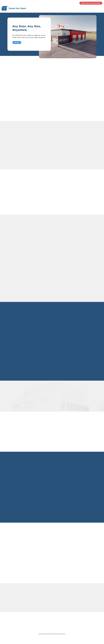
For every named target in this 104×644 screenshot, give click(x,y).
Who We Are (51, 8)
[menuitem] (51, 8)
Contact (98, 8)
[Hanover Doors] (14, 8)
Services (73, 8)
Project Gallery (85, 8)
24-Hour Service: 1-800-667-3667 (91, 3)
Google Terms (62, 641)
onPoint (56, 641)
